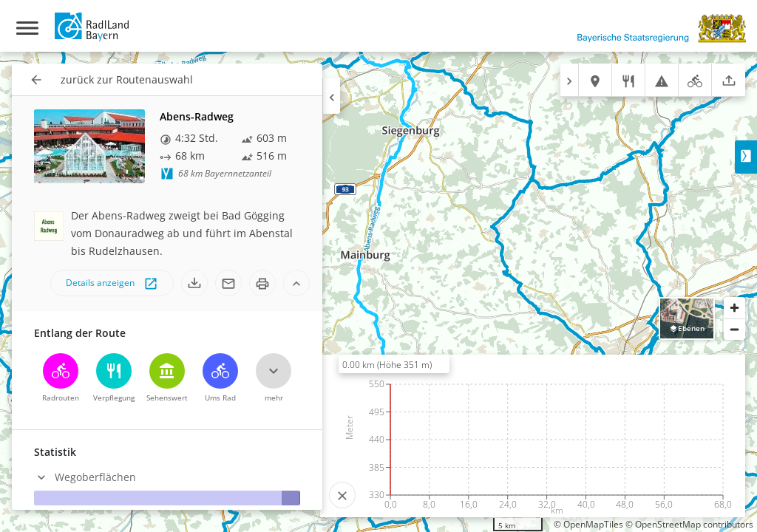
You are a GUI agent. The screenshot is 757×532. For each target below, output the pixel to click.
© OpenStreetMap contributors (689, 524)
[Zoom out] (734, 329)
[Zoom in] (734, 308)
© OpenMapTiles (588, 524)
